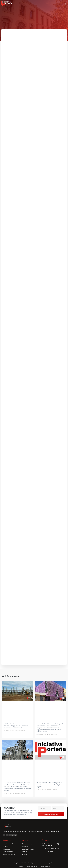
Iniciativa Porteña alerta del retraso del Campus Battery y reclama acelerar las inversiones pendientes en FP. (16, 727)
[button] (66, 4)
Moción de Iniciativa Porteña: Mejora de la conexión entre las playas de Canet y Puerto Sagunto (50, 786)
